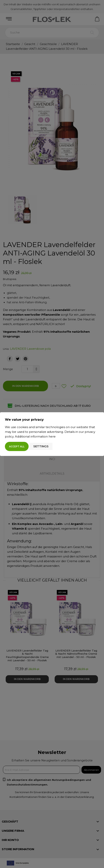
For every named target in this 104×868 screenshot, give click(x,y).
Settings (41, 446)
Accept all (17, 446)
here (52, 436)
